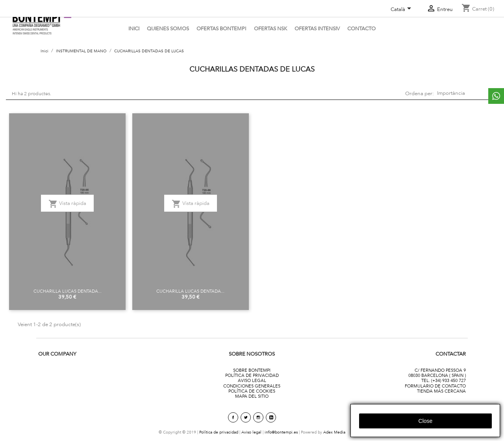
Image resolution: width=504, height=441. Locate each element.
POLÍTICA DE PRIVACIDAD (252, 375)
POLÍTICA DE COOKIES (252, 391)
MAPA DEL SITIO (252, 396)
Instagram (258, 417)
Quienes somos (168, 29)
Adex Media (334, 432)
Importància (465, 93)
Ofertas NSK (271, 29)
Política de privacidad (219, 432)
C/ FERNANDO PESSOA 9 (440, 370)
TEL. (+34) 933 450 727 (444, 380)
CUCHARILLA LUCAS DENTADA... (68, 291)
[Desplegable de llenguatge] (402, 10)
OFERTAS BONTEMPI (221, 29)
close (426, 421)
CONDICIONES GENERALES (252, 386)
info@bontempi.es (281, 432)
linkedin (271, 417)
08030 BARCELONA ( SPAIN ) (437, 375)
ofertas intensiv (317, 29)
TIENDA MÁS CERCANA (441, 391)
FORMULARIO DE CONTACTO (435, 386)
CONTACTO (361, 29)
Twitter (246, 417)
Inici (134, 29)
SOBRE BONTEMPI (252, 370)
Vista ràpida (67, 204)
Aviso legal (251, 432)
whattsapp (496, 96)
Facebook (233, 417)
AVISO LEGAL (252, 380)
